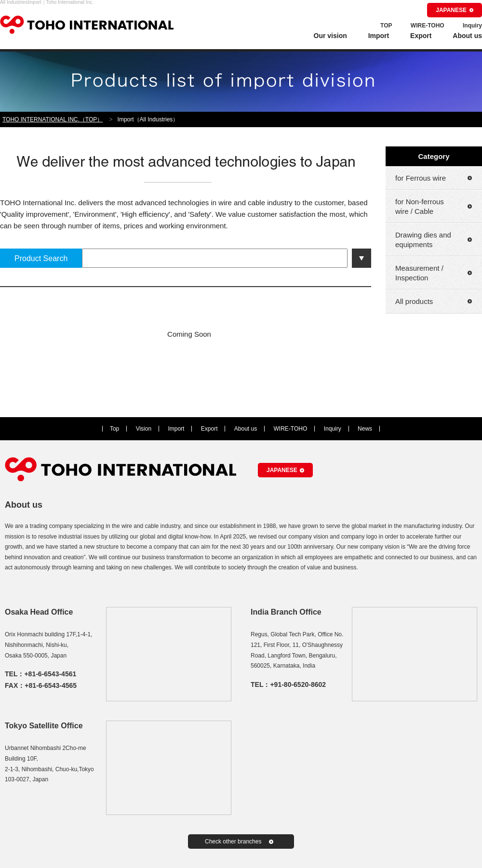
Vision (144, 429)
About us (467, 36)
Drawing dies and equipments (423, 240)
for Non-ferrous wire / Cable (420, 206)
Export (421, 36)
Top (114, 429)
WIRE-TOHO (428, 26)
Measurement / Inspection (419, 273)
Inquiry (472, 26)
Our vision (330, 36)
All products (414, 301)
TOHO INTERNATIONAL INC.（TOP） (53, 119)
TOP (386, 26)
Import (379, 36)
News (365, 429)
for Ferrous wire (421, 178)
